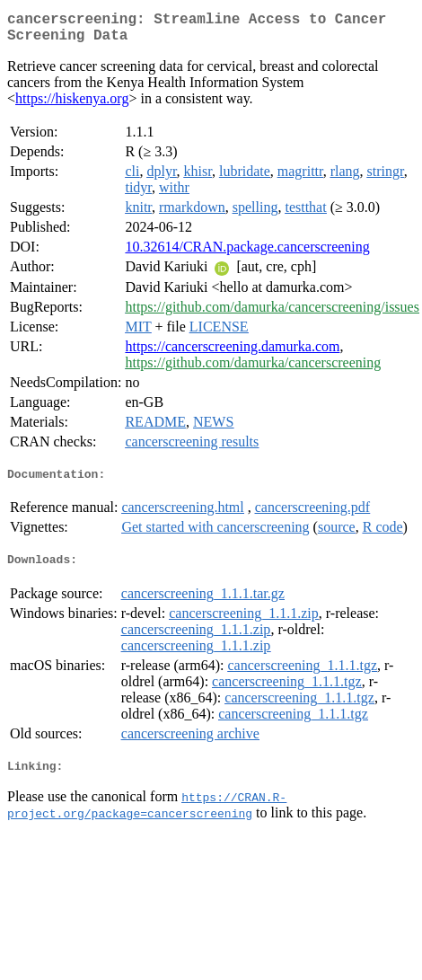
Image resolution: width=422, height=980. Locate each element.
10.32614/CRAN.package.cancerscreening (247, 254)
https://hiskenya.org (72, 106)
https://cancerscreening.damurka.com (232, 353)
